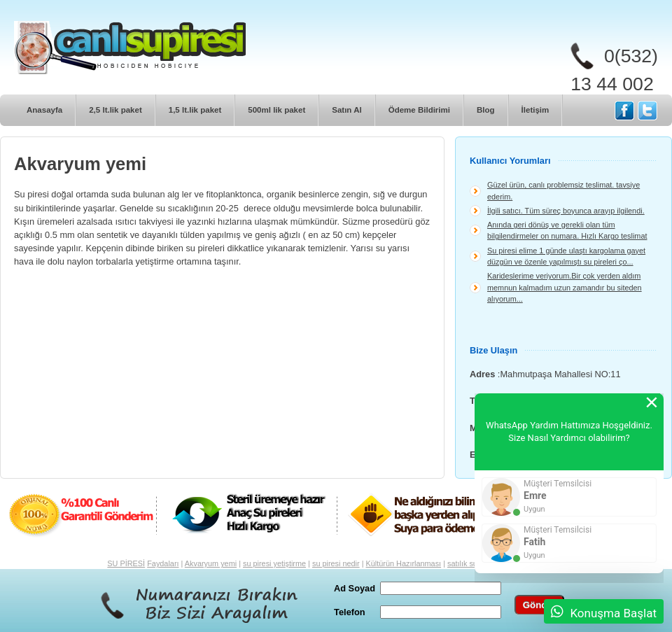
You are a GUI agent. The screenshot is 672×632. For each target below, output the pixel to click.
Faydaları (163, 563)
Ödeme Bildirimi (419, 110)
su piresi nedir (336, 563)
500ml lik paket (276, 110)
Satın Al (346, 110)
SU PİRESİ (126, 563)
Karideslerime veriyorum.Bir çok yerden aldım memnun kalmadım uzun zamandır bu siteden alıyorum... (565, 287)
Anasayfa (44, 110)
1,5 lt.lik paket (195, 110)
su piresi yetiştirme (274, 563)
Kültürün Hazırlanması (404, 563)
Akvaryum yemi (211, 563)
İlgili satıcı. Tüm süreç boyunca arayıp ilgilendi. (566, 211)
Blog (486, 110)
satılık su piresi (472, 563)
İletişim (535, 110)
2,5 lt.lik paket (115, 110)
